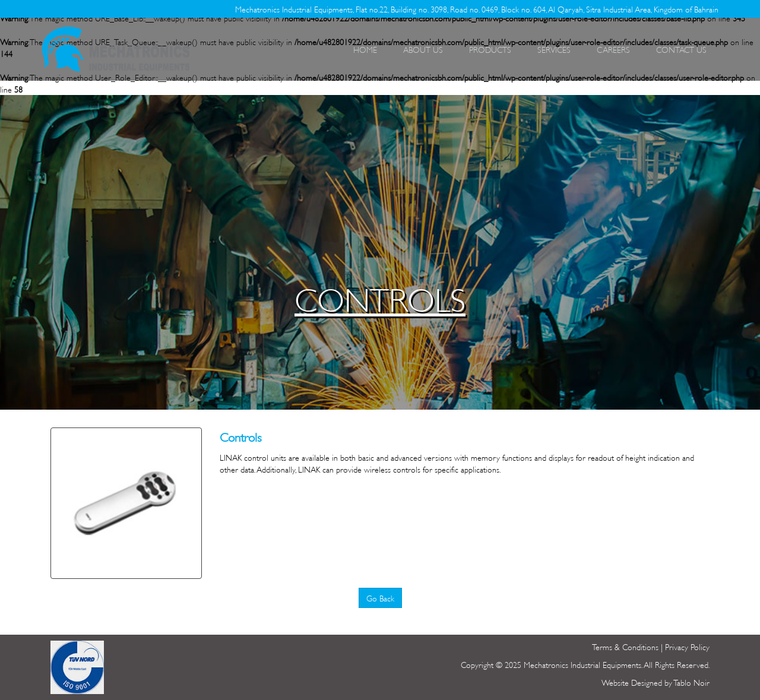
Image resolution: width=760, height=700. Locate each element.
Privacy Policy (687, 646)
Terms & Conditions (625, 646)
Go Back (380, 598)
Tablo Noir (691, 682)
